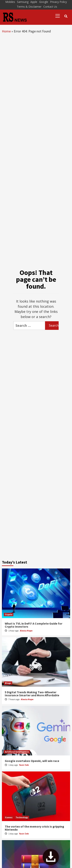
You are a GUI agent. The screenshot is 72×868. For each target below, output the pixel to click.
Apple (34, 2)
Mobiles (10, 2)
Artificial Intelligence (17, 752)
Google (44, 2)
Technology (22, 817)
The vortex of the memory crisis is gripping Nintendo (34, 828)
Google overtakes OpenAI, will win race (32, 761)
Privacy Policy (58, 2)
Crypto (9, 614)
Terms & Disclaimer (29, 7)
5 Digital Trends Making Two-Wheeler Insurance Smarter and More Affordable (32, 694)
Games (9, 817)
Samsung (23, 2)
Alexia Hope (26, 631)
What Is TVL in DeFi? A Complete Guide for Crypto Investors (34, 625)
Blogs (8, 683)
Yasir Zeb (24, 765)
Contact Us (50, 7)
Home (6, 31)
